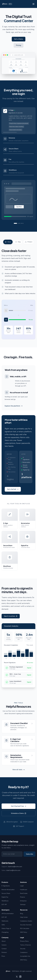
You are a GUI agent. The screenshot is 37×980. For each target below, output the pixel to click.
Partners (4, 952)
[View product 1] (15, 223)
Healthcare (24, 890)
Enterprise (23, 901)
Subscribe (30, 854)
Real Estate (24, 893)
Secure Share (6, 893)
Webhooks (5, 921)
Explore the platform (14, 406)
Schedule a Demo (19, 814)
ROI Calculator (25, 928)
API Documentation (8, 914)
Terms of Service (25, 945)
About (4, 941)
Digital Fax (5, 897)
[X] (17, 977)
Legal (22, 886)
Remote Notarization (8, 890)
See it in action (11, 616)
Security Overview (26, 925)
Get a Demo (19, 39)
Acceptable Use (25, 956)
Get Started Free (19, 807)
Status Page (6, 928)
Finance (23, 897)
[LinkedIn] (20, 977)
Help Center (24, 917)
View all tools (18, 770)
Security (23, 949)
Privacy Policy (24, 941)
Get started (13, 489)
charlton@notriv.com (15, 867)
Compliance (24, 952)
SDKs (3, 925)
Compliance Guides (26, 921)
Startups (23, 905)
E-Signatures (6, 886)
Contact (4, 949)
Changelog (5, 932)
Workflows (5, 901)
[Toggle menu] (33, 4)
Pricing (18, 45)
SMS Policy (24, 932)
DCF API (4, 905)
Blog (22, 914)
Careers (4, 945)
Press (3, 956)
